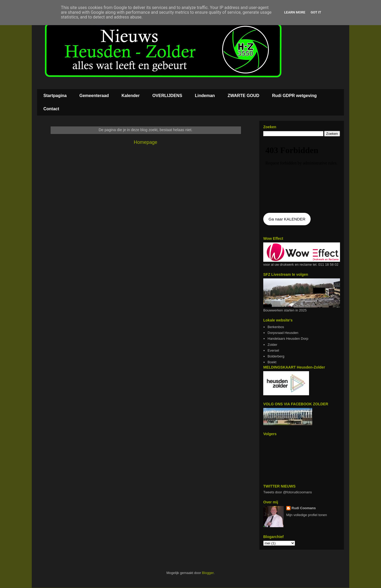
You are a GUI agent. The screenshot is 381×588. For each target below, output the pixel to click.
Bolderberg (276, 356)
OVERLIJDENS (167, 96)
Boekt (272, 362)
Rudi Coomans (304, 508)
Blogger (208, 573)
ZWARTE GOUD (243, 96)
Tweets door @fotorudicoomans (288, 492)
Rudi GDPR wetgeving (294, 96)
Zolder (272, 345)
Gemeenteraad (94, 96)
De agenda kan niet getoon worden (302, 175)
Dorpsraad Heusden (283, 333)
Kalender (130, 96)
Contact (51, 109)
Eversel (273, 350)
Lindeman (205, 96)
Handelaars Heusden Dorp (288, 339)
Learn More (295, 12)
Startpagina (55, 96)
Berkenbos (276, 327)
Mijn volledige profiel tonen (307, 515)
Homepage (146, 142)
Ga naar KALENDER (287, 219)
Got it (316, 12)
